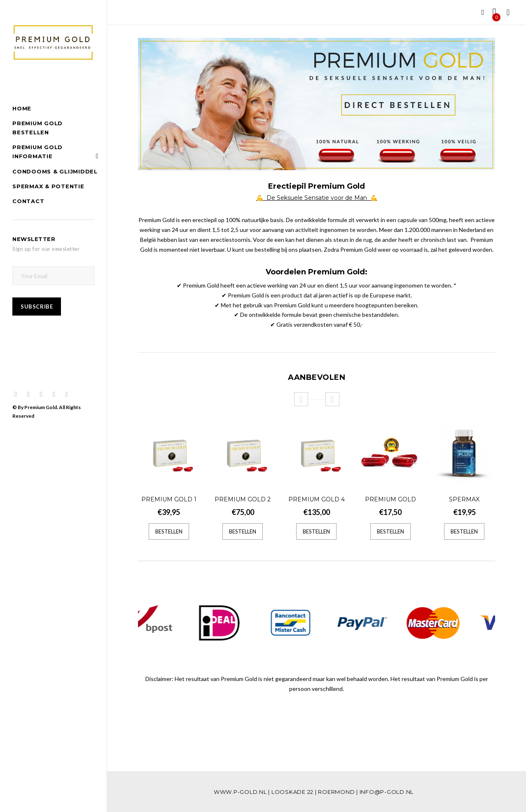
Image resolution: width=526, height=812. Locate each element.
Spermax (464, 499)
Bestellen (169, 531)
